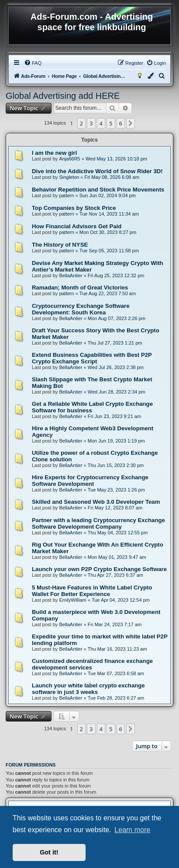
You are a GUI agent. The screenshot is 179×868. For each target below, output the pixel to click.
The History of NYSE (60, 245)
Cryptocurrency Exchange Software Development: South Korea (81, 309)
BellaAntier (71, 275)
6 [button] (121, 123)
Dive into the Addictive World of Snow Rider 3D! (97, 171)
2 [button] (81, 123)
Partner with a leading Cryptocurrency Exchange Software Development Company (98, 523)
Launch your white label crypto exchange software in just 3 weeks (88, 689)
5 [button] (111, 123)
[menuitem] (33, 63)
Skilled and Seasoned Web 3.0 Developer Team (96, 502)
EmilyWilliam (72, 600)
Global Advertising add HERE (63, 96)
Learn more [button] (132, 830)
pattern (66, 195)
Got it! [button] (49, 852)
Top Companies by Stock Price (74, 208)
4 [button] (101, 123)
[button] (131, 123)
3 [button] (91, 123)
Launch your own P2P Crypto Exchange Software (99, 569)
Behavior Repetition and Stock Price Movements (98, 190)
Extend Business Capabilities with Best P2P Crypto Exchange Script (92, 358)
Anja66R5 (69, 159)
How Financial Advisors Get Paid (77, 226)
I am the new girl (54, 153)
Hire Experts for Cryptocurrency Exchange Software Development (90, 481)
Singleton (69, 177)
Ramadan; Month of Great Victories (80, 288)
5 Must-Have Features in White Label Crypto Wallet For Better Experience (92, 591)
